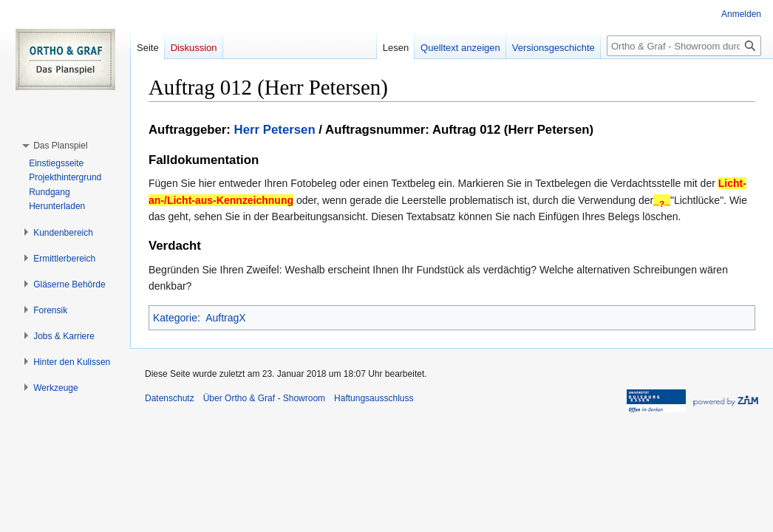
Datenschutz (170, 398)
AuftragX (225, 318)
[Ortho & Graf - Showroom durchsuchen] (684, 46)
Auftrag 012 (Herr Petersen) (513, 130)
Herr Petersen (275, 130)
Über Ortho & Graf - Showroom (264, 398)
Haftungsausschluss (374, 398)
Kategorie (175, 318)
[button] (60, 146)
